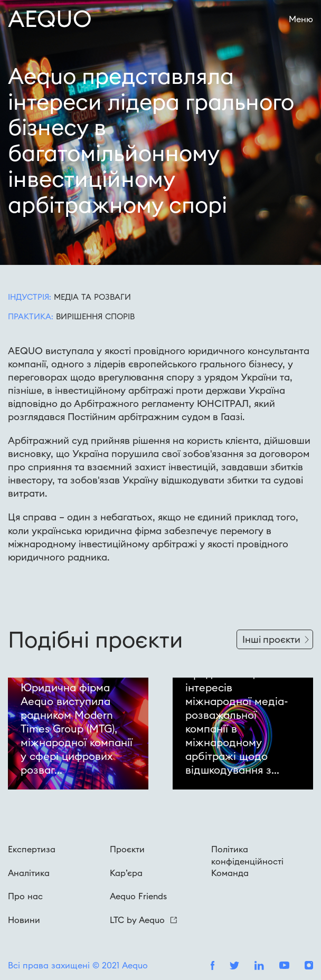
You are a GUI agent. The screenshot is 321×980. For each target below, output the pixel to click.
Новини (24, 920)
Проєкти (127, 849)
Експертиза (32, 849)
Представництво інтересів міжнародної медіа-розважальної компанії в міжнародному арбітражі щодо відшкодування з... (237, 726)
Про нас (25, 896)
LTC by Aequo (143, 920)
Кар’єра (126, 873)
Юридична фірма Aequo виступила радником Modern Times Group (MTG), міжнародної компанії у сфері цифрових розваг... (77, 733)
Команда (230, 873)
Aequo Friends (138, 896)
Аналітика (29, 873)
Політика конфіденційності (247, 855)
